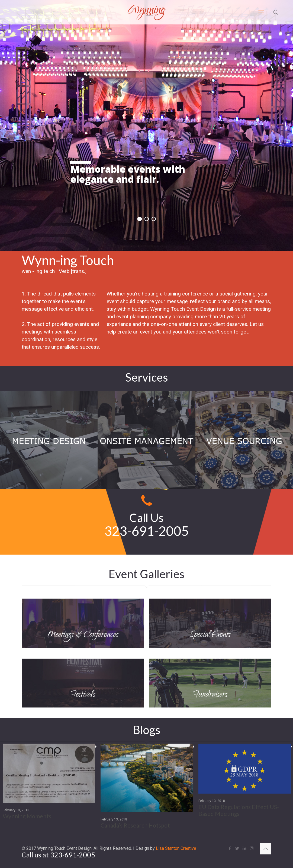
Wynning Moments (27, 814)
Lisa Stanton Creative (176, 848)
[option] (49, 783)
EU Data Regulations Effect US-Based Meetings (239, 808)
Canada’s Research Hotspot (135, 823)
